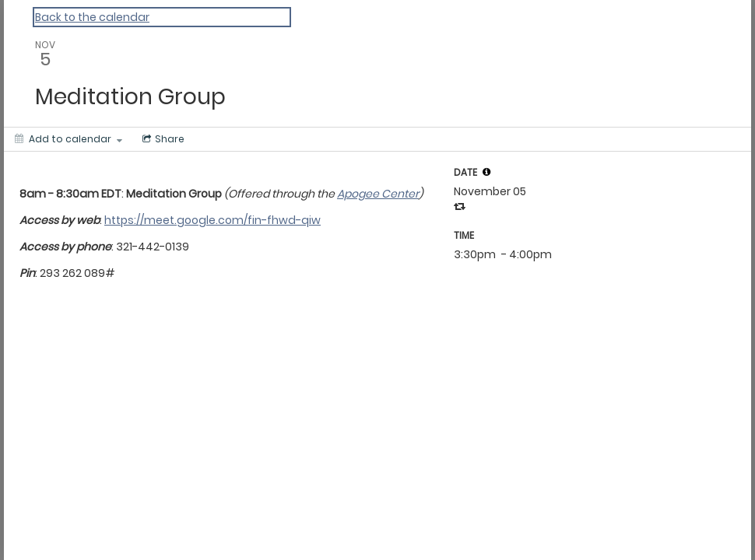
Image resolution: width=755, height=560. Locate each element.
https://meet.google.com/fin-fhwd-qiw (212, 220)
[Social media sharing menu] (162, 139)
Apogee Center (378, 194)
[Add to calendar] (68, 139)
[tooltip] (486, 172)
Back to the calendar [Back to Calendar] (92, 17)
